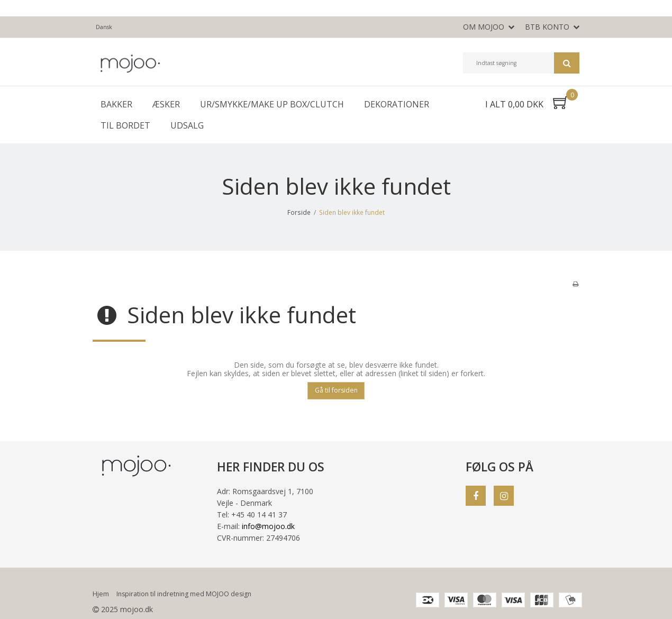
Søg (567, 63)
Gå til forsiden (336, 390)
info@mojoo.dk (268, 526)
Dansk (104, 27)
